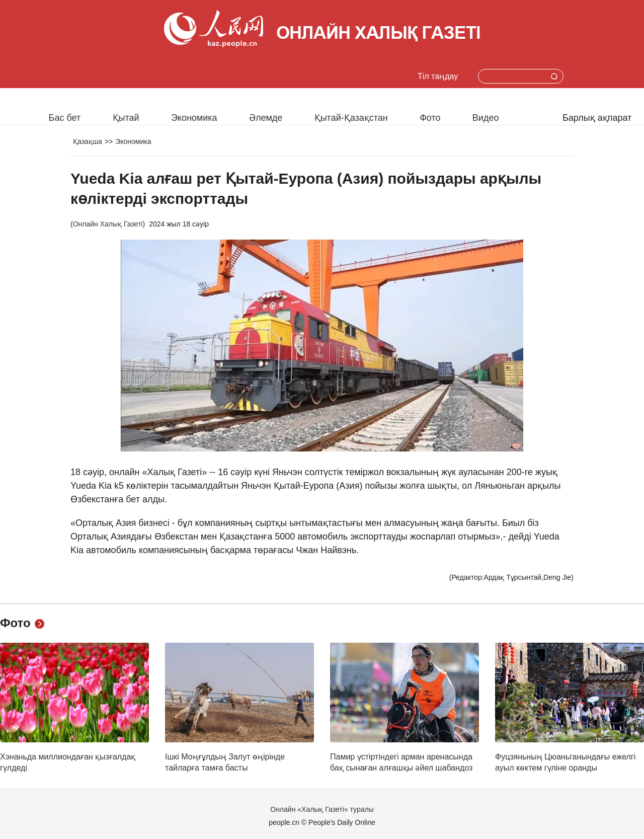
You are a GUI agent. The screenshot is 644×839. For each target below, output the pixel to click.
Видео (486, 118)
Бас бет (65, 118)
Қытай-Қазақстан (351, 118)
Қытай (126, 118)
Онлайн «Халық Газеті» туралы (322, 809)
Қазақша (88, 141)
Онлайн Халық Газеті (108, 224)
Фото (430, 118)
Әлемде (266, 118)
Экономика (194, 118)
